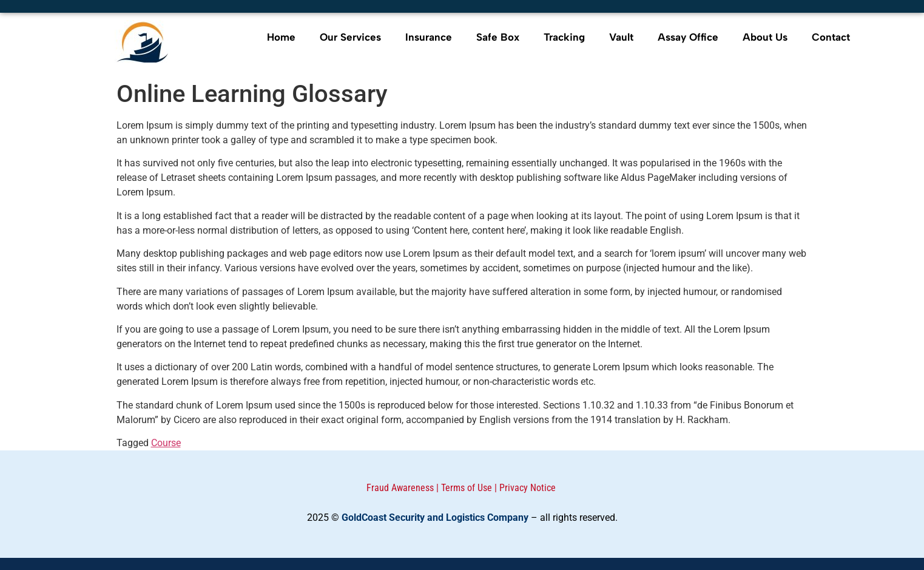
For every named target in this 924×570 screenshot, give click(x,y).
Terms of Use (467, 488)
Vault (621, 37)
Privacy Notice (528, 488)
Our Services (350, 37)
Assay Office (688, 37)
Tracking (564, 37)
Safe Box (498, 37)
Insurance (429, 37)
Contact (831, 37)
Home (281, 37)
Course (166, 443)
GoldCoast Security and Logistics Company (435, 517)
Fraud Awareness (400, 488)
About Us (765, 37)
